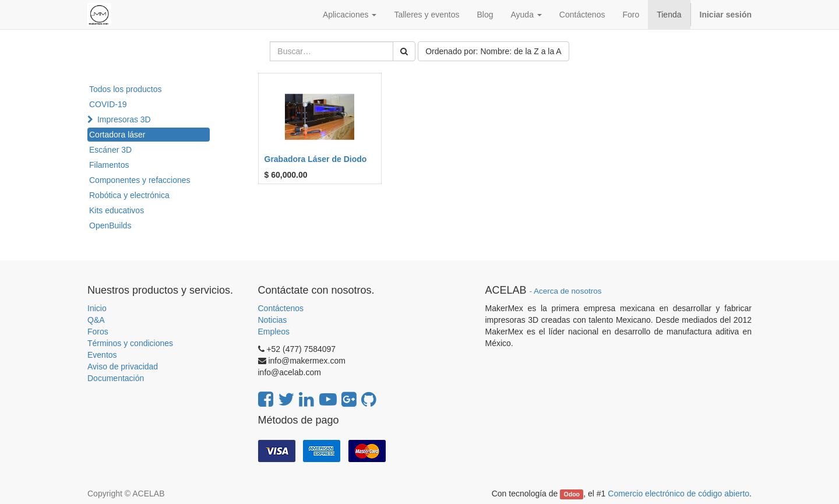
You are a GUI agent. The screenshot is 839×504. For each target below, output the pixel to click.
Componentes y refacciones (140, 180)
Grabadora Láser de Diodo (316, 159)
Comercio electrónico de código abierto (678, 494)
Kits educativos (117, 210)
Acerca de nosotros (567, 291)
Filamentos (109, 165)
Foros (98, 332)
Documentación (116, 378)
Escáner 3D (110, 150)
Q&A (96, 320)
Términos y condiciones (130, 343)
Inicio (97, 308)
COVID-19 (108, 104)
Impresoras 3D (124, 119)
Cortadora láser (117, 135)
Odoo (572, 494)
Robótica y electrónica (129, 195)
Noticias (273, 320)
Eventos (102, 355)
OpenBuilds (110, 225)
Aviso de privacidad (123, 366)
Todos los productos (126, 89)
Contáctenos (281, 308)
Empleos (274, 332)
